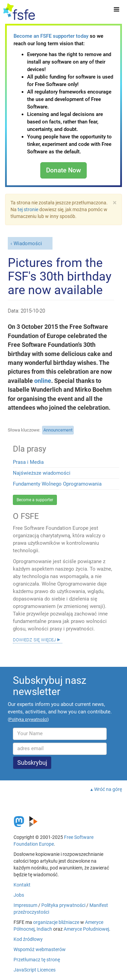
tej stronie (28, 209)
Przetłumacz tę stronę (37, 960)
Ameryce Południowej (86, 929)
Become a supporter (35, 500)
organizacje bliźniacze (56, 922)
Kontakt (22, 885)
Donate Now (63, 170)
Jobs (19, 895)
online (43, 381)
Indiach (44, 929)
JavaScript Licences (35, 970)
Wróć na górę (108, 789)
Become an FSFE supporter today (51, 36)
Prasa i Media (28, 462)
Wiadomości (28, 243)
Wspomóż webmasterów (40, 949)
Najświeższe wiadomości (42, 473)
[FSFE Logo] (19, 12)
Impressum (25, 905)
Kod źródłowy (28, 939)
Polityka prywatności (63, 905)
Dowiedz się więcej (34, 639)
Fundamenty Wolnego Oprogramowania (57, 484)
